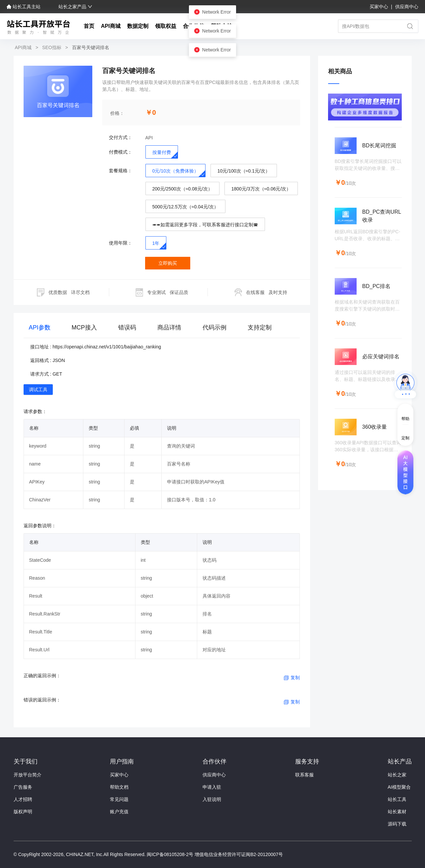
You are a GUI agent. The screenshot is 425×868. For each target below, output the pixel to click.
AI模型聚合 (399, 787)
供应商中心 (407, 7)
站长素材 (397, 812)
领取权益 (166, 26)
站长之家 (397, 775)
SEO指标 (52, 47)
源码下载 (397, 824)
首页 (89, 26)
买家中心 (380, 7)
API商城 (111, 26)
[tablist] (162, 329)
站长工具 (397, 799)
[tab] (40, 329)
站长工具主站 (24, 7)
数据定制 (138, 26)
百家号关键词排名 (90, 47)
